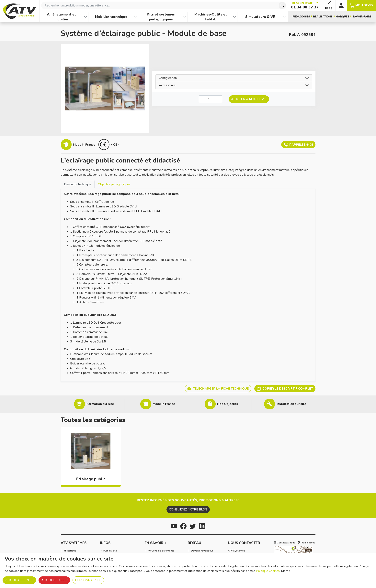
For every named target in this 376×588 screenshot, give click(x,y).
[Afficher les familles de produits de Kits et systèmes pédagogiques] (185, 17)
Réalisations (323, 17)
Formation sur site (100, 404)
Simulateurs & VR (260, 17)
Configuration (168, 78)
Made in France (164, 404)
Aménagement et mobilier (61, 17)
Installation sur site (291, 404)
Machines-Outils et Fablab (211, 17)
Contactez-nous (284, 543)
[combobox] (164, 5)
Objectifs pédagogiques (114, 184)
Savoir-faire (362, 17)
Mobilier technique (111, 17)
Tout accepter (19, 580)
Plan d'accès (306, 543)
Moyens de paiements (161, 551)
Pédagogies (301, 17)
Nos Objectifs (228, 404)
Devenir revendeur (202, 551)
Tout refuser (54, 580)
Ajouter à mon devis (249, 99)
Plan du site (110, 551)
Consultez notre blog (188, 509)
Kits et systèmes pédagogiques (161, 17)
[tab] (78, 184)
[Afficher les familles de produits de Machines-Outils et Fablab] (234, 17)
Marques (342, 17)
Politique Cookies (268, 571)
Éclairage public (91, 479)
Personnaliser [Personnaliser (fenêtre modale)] (88, 580)
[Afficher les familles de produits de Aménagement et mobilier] (85, 17)
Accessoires (167, 85)
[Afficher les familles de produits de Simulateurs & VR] (284, 17)
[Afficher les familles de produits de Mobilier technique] (135, 17)
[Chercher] (282, 5)
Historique (70, 551)
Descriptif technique (78, 184)
